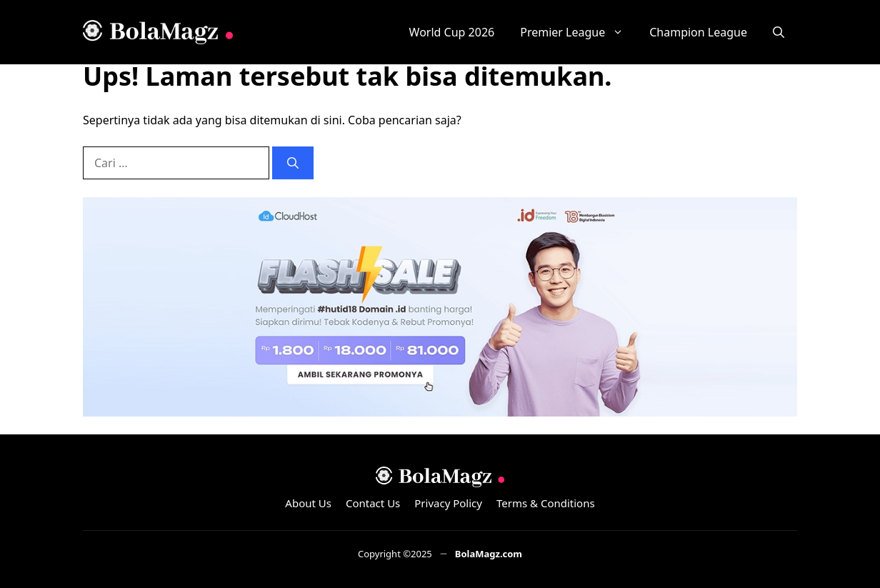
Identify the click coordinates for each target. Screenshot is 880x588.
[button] (779, 32)
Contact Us (373, 503)
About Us (308, 503)
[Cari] (293, 163)
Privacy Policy (448, 503)
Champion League (698, 32)
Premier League (578, 32)
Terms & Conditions (546, 503)
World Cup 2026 (452, 32)
